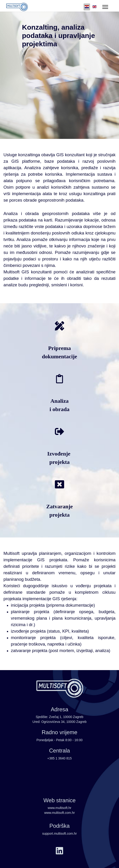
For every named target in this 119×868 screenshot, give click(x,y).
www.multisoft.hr (59, 808)
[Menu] (105, 7)
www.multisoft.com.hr (59, 813)
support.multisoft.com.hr (59, 834)
